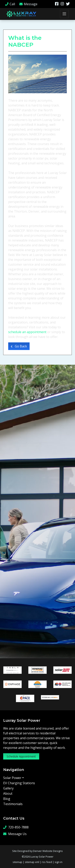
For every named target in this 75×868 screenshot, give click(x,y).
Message (28, 4)
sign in (58, 862)
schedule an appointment (27, 332)
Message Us (15, 834)
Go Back (19, 346)
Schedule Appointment (21, 756)
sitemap (17, 862)
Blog (7, 799)
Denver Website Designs (48, 851)
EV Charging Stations (19, 783)
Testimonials (13, 804)
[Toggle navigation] (64, 14)
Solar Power (12, 778)
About (8, 793)
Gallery (8, 788)
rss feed (47, 862)
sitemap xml (32, 862)
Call (10, 4)
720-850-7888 (16, 827)
